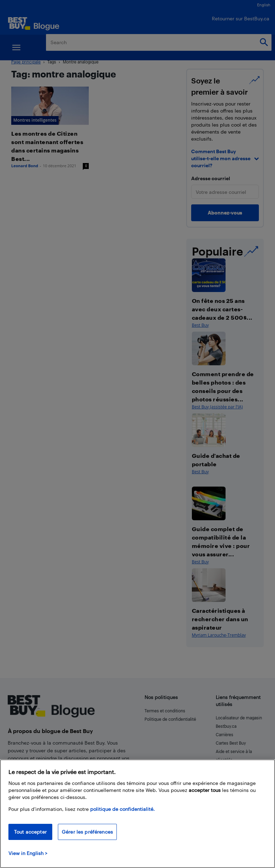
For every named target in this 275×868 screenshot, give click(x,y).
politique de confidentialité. (122, 809)
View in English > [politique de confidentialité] (28, 853)
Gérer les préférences (87, 832)
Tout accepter (30, 832)
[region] (137, 814)
